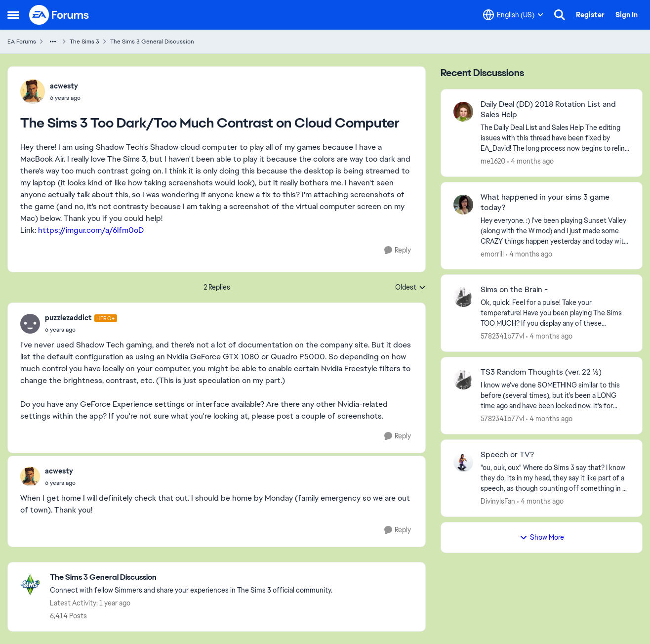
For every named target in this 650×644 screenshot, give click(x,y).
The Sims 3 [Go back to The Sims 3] (84, 42)
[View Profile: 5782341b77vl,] (463, 297)
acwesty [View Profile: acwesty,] (64, 86)
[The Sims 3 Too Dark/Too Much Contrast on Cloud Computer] (81, 330)
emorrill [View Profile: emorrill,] (492, 254)
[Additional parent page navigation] (53, 42)
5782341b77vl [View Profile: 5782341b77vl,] (502, 336)
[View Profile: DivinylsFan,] (463, 462)
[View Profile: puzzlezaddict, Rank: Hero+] (30, 324)
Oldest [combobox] (410, 288)
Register (590, 15)
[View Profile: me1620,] (463, 112)
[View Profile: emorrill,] (463, 205)
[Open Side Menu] (13, 15)
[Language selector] (513, 15)
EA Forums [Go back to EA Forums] (22, 42)
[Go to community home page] (59, 15)
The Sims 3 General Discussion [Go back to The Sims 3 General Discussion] (152, 42)
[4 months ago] (530, 161)
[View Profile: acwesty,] (33, 91)
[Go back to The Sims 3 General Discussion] (191, 578)
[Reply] (398, 250)
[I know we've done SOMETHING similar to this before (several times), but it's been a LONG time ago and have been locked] (555, 396)
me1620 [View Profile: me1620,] (493, 161)
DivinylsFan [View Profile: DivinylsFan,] (498, 501)
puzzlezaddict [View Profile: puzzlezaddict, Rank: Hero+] (68, 318)
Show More (542, 537)
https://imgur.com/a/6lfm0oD (91, 230)
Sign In (627, 15)
